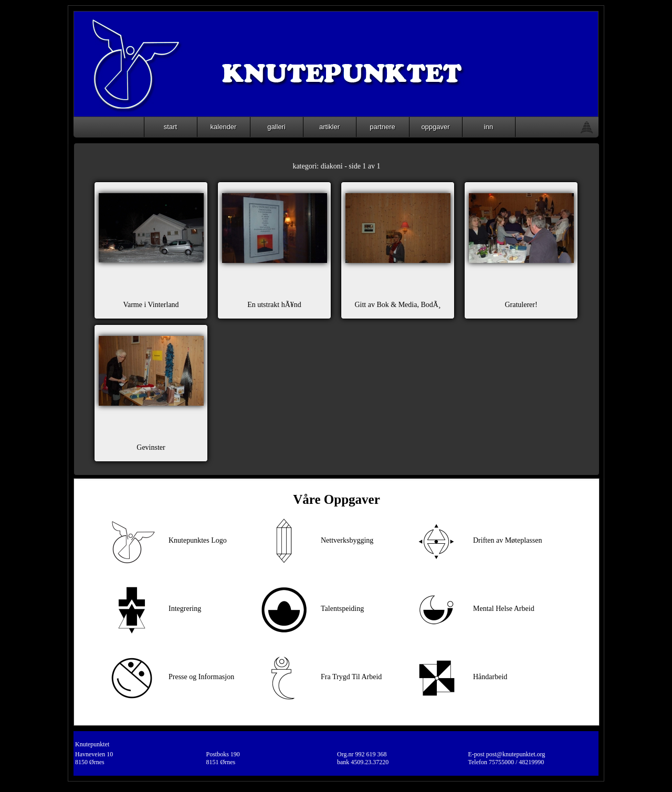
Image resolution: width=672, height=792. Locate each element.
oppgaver (435, 127)
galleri (276, 127)
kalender (224, 127)
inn (489, 127)
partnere (382, 127)
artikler (329, 127)
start (170, 127)
